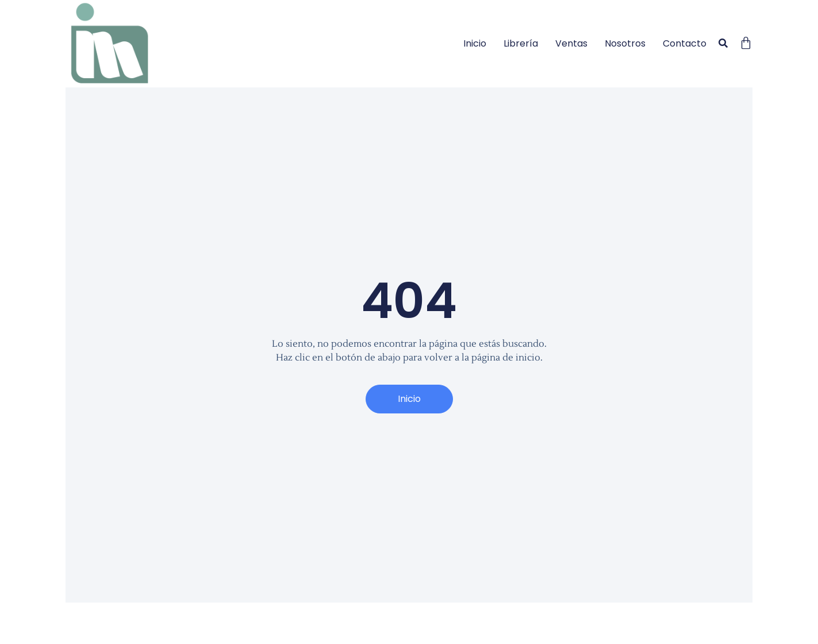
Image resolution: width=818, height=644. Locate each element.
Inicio (475, 43)
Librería (521, 43)
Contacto (685, 43)
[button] (723, 44)
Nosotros (625, 43)
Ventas (571, 43)
